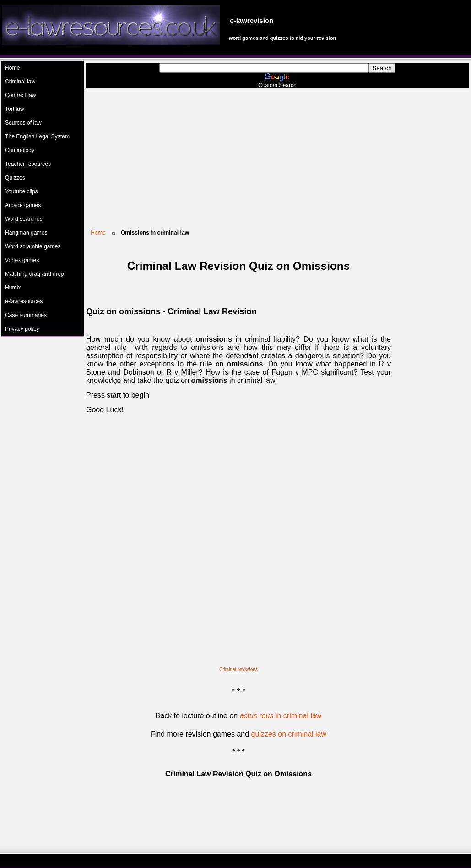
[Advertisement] (277, 153)
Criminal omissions (238, 669)
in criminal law (281, 716)
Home (98, 233)
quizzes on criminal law (289, 734)
